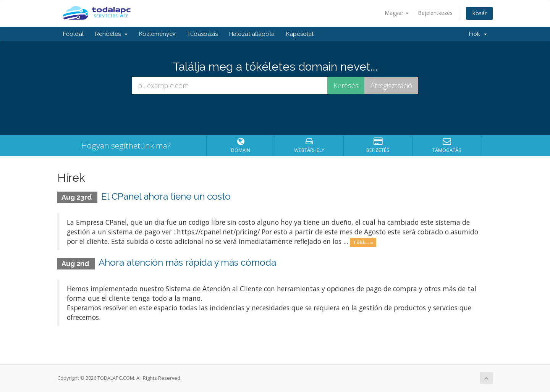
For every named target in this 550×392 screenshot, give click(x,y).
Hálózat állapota (252, 34)
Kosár (479, 13)
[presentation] (275, 115)
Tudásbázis (202, 34)
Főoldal (73, 34)
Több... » (363, 242)
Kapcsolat (300, 34)
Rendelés (111, 34)
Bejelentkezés (435, 13)
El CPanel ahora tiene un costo (166, 196)
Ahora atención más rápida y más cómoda (187, 262)
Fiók (478, 34)
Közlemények (157, 34)
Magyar (397, 13)
